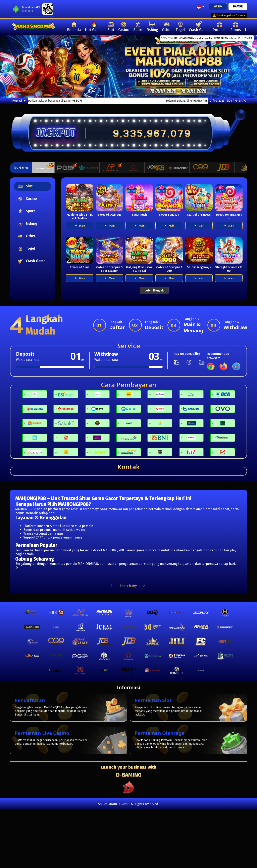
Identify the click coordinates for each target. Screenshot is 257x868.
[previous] (13, 66)
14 (138, 95)
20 (154, 95)
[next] (244, 66)
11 (129, 95)
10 (126, 95)
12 (132, 95)
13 (135, 95)
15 (140, 95)
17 (146, 95)
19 (152, 95)
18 (149, 95)
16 (143, 95)
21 (157, 95)
